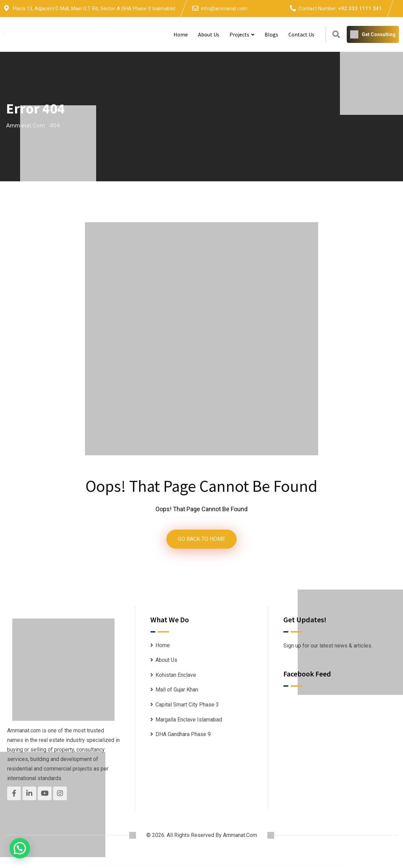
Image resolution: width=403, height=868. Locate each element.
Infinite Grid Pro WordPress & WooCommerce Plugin (154, 867)
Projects (239, 34)
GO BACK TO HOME (201, 539)
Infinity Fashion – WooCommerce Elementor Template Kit (196, 867)
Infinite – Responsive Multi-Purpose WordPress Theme (168, 867)
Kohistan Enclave (176, 676)
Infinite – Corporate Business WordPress (143, 867)
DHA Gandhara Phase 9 (183, 735)
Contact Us (301, 34)
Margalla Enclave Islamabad (189, 720)
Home (181, 34)
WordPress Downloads (134, 867)
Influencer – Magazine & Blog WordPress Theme (267, 867)
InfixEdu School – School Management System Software (221, 867)
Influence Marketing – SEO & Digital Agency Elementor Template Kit (251, 867)
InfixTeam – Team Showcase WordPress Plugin (236, 867)
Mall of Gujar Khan (177, 691)
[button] (20, 848)
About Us (209, 34)
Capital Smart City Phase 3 (187, 705)
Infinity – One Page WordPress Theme (208, 867)
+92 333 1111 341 (360, 9)
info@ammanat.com (224, 9)
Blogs (271, 34)
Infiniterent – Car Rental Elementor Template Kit (182, 867)
